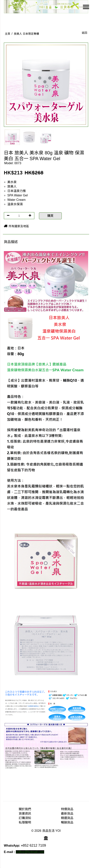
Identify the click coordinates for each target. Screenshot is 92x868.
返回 (84, 33)
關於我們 (25, 809)
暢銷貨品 (67, 822)
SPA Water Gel (18, 195)
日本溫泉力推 (17, 191)
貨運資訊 (25, 814)
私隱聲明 (25, 822)
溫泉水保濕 (15, 204)
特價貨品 (67, 809)
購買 (50, 216)
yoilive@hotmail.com (30, 852)
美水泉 (12, 182)
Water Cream (16, 200)
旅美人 (12, 186)
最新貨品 (67, 814)
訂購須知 (25, 818)
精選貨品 (67, 818)
